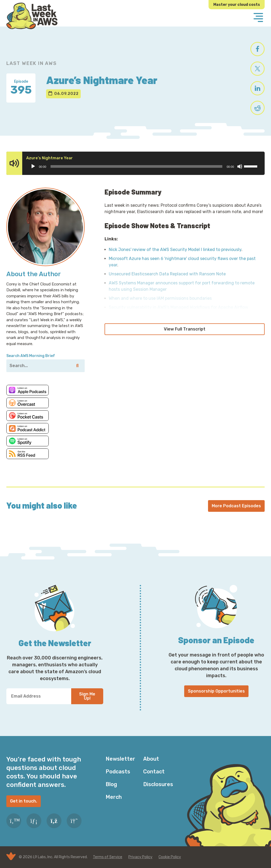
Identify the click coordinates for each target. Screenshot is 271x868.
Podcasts (118, 772)
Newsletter (120, 759)
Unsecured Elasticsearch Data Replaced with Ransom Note (167, 274)
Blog (111, 784)
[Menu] (258, 18)
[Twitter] (14, 821)
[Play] (33, 166)
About (151, 759)
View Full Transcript (185, 329)
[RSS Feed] (54, 821)
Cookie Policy (170, 857)
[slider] (137, 166)
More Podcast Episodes (236, 506)
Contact (154, 772)
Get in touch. (24, 801)
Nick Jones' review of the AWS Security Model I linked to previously (175, 250)
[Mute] (240, 166)
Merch (114, 797)
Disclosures (158, 784)
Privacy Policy (140, 857)
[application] (144, 166)
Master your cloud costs (237, 5)
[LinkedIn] (34, 821)
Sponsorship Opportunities (216, 691)
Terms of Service (108, 857)
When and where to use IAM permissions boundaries (160, 298)
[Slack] (74, 821)
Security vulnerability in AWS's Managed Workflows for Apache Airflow (179, 307)
